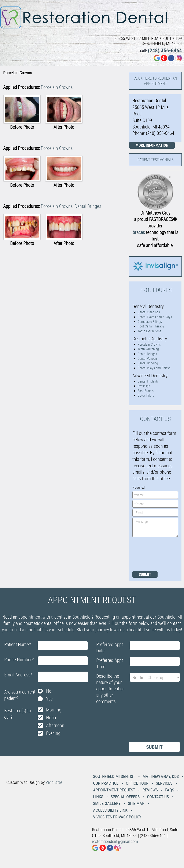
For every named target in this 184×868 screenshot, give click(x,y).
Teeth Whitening (148, 349)
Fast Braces (146, 391)
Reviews (150, 790)
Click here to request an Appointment (155, 81)
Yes (49, 699)
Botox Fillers (146, 395)
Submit (145, 574)
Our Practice (106, 783)
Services (164, 783)
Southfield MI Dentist (114, 776)
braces (139, 232)
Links (98, 797)
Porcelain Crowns (57, 87)
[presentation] (150, 554)
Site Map (136, 803)
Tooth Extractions (149, 331)
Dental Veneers (148, 358)
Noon (51, 717)
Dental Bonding (148, 363)
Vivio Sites (54, 782)
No (49, 691)
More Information (152, 145)
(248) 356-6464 (165, 50)
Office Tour (137, 783)
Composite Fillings (150, 322)
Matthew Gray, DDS (161, 776)
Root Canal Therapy (151, 326)
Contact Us (158, 797)
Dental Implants (148, 381)
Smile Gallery (107, 803)
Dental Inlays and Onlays (154, 368)
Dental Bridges (88, 206)
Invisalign (144, 386)
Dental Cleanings (149, 312)
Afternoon (55, 725)
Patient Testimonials (155, 160)
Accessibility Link (110, 810)
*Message (155, 527)
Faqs (170, 790)
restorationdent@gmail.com (115, 841)
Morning (54, 710)
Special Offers (125, 797)
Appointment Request (114, 790)
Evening (53, 733)
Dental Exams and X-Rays (155, 317)
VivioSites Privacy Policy (117, 817)
